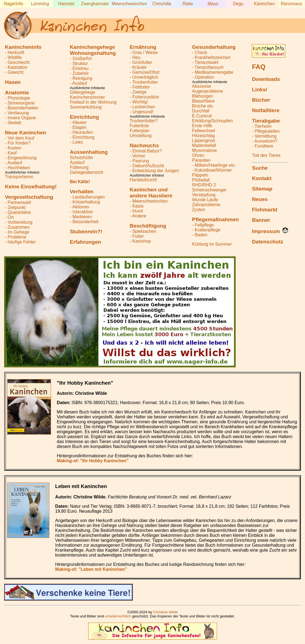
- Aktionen (80, 207)
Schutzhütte (82, 158)
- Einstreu (79, 68)
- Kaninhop (140, 241)
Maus (213, 4)
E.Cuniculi (202, 116)
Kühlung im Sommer (212, 244)
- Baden (200, 235)
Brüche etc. (203, 106)
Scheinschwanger (209, 190)
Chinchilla (162, 4)
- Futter (137, 236)
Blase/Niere (203, 101)
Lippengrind (204, 141)
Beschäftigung (148, 226)
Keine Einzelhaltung (31, 187)
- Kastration (16, 67)
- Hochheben (18, 168)
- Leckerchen (142, 107)
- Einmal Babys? (146, 151)
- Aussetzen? (265, 141)
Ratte (188, 4)
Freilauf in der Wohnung (93, 102)
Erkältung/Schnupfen (213, 121)
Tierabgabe (266, 121)
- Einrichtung (82, 137)
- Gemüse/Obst (144, 72)
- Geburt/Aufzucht (147, 166)
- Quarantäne (18, 212)
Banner (261, 220)
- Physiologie (18, 98)
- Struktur (79, 63)
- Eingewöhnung (21, 158)
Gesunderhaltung (214, 47)
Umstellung (141, 136)
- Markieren (81, 217)
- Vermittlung (264, 136)
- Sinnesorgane (20, 103)
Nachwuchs (144, 145)
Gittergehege (83, 92)
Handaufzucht (143, 180)
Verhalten (82, 192)
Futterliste (139, 126)
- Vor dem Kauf (20, 138)
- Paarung (139, 161)
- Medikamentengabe (213, 72)
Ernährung (143, 47)
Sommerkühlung (86, 107)
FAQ (259, 67)
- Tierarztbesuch (208, 67)
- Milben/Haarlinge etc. (214, 165)
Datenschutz (267, 242)
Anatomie (17, 93)
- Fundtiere (262, 146)
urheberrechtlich (118, 616)
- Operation (203, 77)
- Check (200, 53)
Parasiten (201, 160)
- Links (76, 142)
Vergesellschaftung (29, 197)
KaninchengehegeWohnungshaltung (93, 50)
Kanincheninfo (23, 47)
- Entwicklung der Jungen (154, 171)
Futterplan (139, 131)
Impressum (266, 231)
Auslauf (77, 162)
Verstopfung (204, 195)
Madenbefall (204, 145)
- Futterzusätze (144, 97)
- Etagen (78, 127)
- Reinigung (81, 78)
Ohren (198, 155)
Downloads (266, 79)
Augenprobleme (208, 91)
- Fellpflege (203, 225)
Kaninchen (264, 4)
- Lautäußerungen (87, 197)
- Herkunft (15, 53)
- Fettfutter (140, 87)
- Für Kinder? (18, 143)
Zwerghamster (95, 4)
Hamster (66, 4)
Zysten (199, 210)
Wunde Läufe (205, 200)
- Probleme (16, 237)
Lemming (40, 4)
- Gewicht (14, 72)
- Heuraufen (82, 132)
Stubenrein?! (86, 232)
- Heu (135, 57)
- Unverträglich (144, 77)
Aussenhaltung (89, 152)
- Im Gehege (17, 232)
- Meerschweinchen (149, 201)
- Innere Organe (20, 118)
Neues (260, 199)
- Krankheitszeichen (211, 57)
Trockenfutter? (144, 121)
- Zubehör (79, 73)
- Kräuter (138, 67)
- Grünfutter (141, 62)
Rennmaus (291, 4)
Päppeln (200, 175)
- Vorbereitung (19, 222)
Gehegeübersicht (87, 172)
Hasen (13, 82)
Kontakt (262, 178)
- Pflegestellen (266, 131)
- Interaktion (81, 212)
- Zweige (138, 92)
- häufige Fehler (20, 242)
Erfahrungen (85, 242)
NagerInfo (13, 4)
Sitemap (262, 189)
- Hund (136, 211)
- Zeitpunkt (15, 207)
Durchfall (201, 111)
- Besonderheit (84, 222)
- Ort (9, 217)
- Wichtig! (139, 102)
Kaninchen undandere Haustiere (151, 193)
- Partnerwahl (18, 202)
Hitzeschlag (203, 136)
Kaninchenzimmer (87, 97)
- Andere (138, 216)
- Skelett (13, 123)
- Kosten (13, 148)
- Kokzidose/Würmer (212, 170)
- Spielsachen (143, 231)
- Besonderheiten (22, 108)
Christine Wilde (166, 612)
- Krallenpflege (206, 230)
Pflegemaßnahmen (216, 219)
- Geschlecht (17, 62)
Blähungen (203, 96)
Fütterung (79, 167)
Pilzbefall (201, 180)
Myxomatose (205, 150)
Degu (238, 4)
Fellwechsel (204, 131)
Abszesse (202, 86)
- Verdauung (17, 113)
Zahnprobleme (206, 205)
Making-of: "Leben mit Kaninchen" (91, 569)
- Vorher (137, 156)
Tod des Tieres (266, 155)
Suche (260, 168)
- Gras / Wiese (144, 53)
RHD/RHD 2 (204, 185)
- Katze (137, 206)
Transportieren (19, 177)
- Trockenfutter (144, 82)
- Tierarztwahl (205, 62)
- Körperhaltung (85, 202)
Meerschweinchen (129, 4)
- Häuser (78, 122)
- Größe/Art (81, 59)
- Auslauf (13, 163)
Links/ (259, 90)
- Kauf (11, 153)
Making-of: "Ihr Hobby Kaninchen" (92, 461)
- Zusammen (17, 227)
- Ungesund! (142, 112)
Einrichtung (85, 117)
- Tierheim (262, 126)
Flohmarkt (265, 210)
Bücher (261, 100)
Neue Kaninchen (25, 133)
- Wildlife (13, 57)
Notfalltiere (266, 110)
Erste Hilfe (202, 126)
